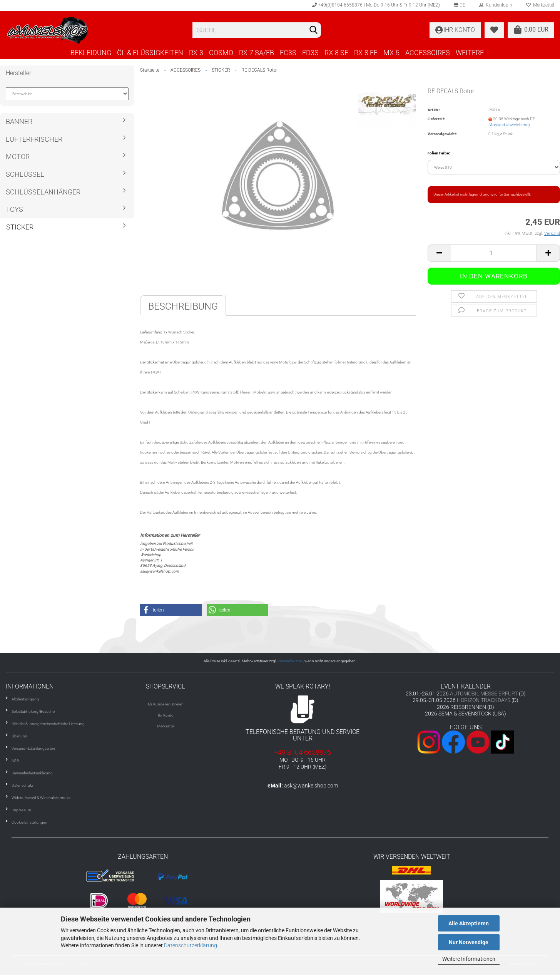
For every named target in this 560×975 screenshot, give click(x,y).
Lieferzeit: (436, 119)
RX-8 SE (336, 53)
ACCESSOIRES (428, 53)
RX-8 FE (366, 53)
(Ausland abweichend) (509, 125)
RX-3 (196, 53)
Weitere (470, 53)
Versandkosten (290, 661)
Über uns (19, 736)
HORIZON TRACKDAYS (484, 700)
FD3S (310, 53)
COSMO (221, 53)
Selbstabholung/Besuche (33, 711)
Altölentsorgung (25, 699)
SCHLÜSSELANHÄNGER (43, 192)
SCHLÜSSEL (25, 174)
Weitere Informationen (469, 959)
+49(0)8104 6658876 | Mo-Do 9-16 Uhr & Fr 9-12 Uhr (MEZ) (376, 5)
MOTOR (18, 157)
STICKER (20, 227)
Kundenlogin (496, 5)
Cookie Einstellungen (29, 822)
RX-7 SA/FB (257, 53)
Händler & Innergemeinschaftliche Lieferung (48, 724)
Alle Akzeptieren (469, 923)
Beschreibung (183, 306)
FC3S (288, 53)
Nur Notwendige (469, 942)
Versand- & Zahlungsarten (33, 748)
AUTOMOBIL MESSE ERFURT (484, 694)
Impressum (21, 810)
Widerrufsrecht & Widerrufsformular (41, 798)
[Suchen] (314, 30)
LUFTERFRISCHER (34, 139)
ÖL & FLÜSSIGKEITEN (150, 53)
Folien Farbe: (439, 153)
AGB (15, 761)
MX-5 (391, 53)
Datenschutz (22, 785)
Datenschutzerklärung (191, 945)
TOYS (14, 209)
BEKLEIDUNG (91, 53)
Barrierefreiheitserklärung (32, 773)
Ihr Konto (166, 715)
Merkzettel (166, 726)
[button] (171, 610)
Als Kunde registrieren (165, 704)
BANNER (19, 121)
